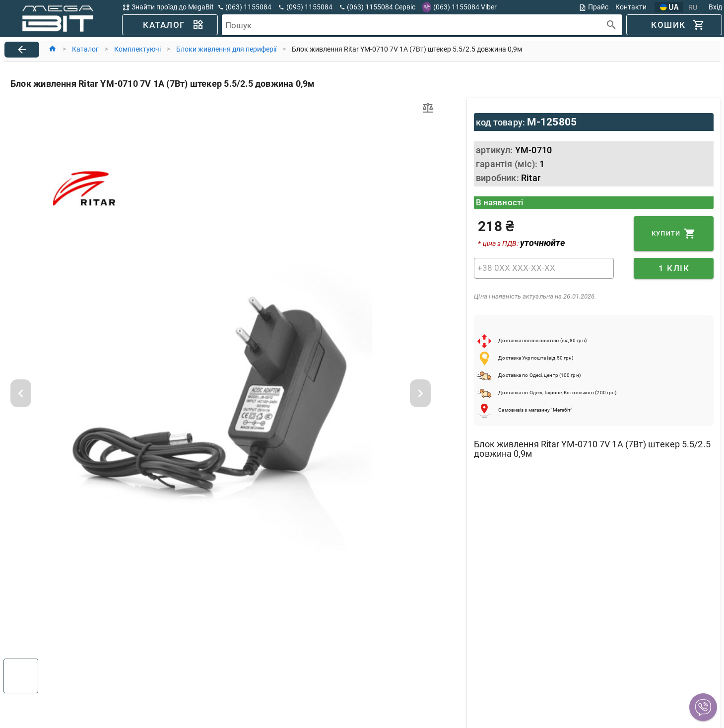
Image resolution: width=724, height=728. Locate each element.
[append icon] (612, 25)
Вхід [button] (715, 7)
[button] (703, 707)
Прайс (593, 7)
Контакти (631, 7)
